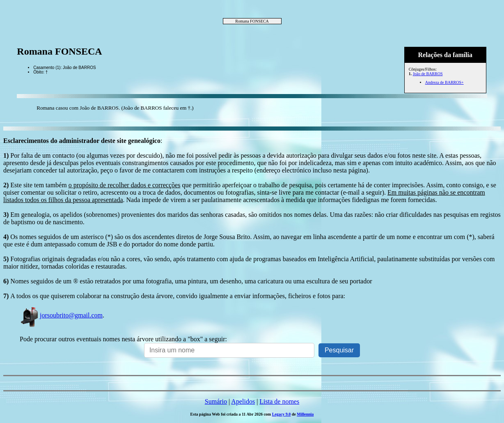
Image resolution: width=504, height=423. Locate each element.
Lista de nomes (279, 401)
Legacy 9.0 (282, 414)
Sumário (216, 401)
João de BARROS (428, 74)
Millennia (305, 414)
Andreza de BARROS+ (444, 82)
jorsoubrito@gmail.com (61, 315)
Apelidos (243, 401)
